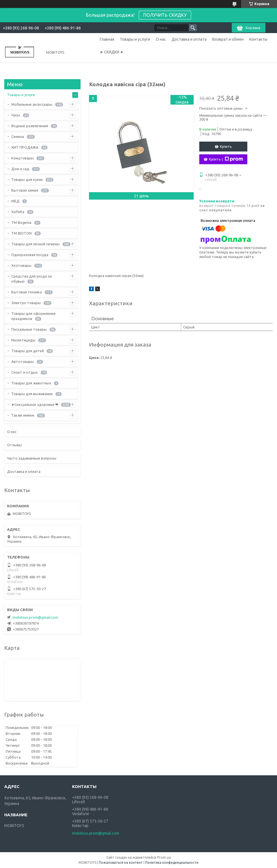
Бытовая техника (27, 292)
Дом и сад (20, 169)
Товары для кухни (27, 179)
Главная (107, 39)
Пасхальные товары (29, 329)
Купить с (226, 159)
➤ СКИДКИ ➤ (112, 52)
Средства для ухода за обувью (32, 279)
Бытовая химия (25, 190)
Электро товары (26, 303)
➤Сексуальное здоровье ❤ (35, 404)
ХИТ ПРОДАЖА (25, 147)
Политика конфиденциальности (172, 862)
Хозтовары (21, 265)
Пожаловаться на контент (121, 862)
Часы (16, 115)
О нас (161, 39)
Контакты (258, 39)
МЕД (15, 201)
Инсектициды (23, 340)
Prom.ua (164, 857)
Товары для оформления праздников (33, 316)
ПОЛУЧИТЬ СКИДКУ (165, 15)
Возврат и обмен (228, 39)
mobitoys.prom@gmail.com (35, 617)
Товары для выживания (32, 394)
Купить (226, 146)
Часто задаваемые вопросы (32, 458)
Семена (18, 137)
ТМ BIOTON (21, 233)
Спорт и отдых (25, 372)
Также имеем (23, 415)
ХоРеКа (18, 212)
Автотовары (23, 362)
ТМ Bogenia (21, 222)
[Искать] (193, 28)
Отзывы (14, 445)
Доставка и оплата (189, 39)
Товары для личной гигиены (35, 244)
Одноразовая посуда (30, 255)
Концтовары (22, 158)
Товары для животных (31, 383)
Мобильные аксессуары (32, 104)
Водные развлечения (30, 126)
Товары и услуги (135, 39)
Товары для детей (28, 351)
